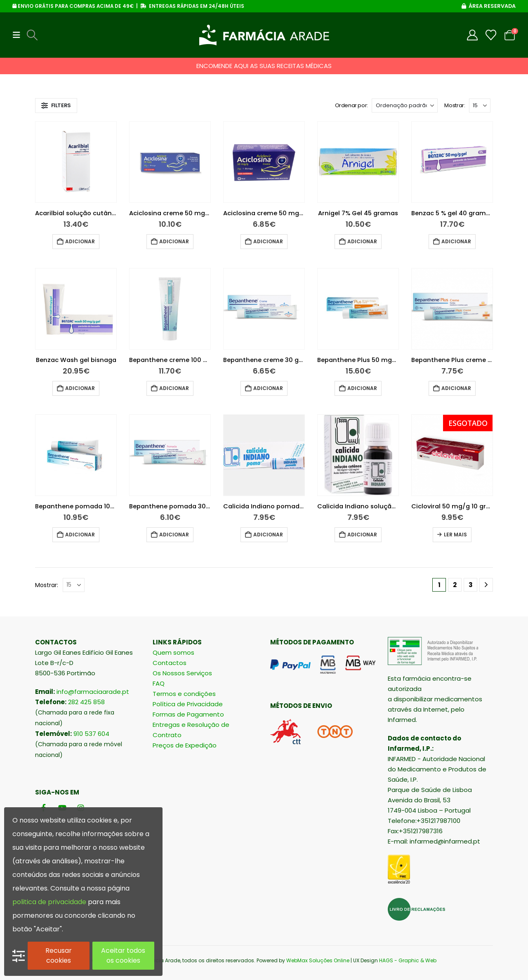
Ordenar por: (351, 105)
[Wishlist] (491, 35)
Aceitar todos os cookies (123, 955)
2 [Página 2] (455, 585)
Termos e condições (184, 694)
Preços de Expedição (185, 745)
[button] (19, 35)
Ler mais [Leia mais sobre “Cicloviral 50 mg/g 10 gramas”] (455, 535)
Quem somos (173, 652)
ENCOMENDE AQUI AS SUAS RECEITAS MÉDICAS (264, 66)
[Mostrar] (480, 106)
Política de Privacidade (188, 704)
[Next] (486, 585)
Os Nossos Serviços (182, 673)
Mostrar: (455, 105)
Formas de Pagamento (188, 714)
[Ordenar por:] (405, 106)
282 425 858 (86, 702)
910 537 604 (91, 734)
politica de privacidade (49, 902)
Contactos (170, 663)
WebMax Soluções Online (318, 960)
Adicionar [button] (80, 241)
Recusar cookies (59, 955)
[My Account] (473, 35)
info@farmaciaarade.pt (93, 692)
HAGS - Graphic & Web (408, 960)
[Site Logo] (264, 35)
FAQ (159, 683)
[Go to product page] (76, 162)
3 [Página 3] (471, 585)
